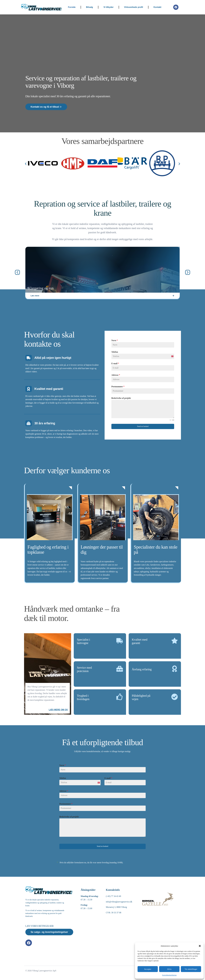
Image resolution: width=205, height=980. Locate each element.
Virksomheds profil (134, 7)
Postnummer (66, 804)
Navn (62, 765)
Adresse (64, 791)
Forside (72, 7)
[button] (200, 946)
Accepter (148, 969)
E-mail (108, 778)
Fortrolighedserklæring (169, 975)
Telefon (63, 778)
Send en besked (102, 846)
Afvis (169, 969)
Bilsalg (89, 7)
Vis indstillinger (191, 969)
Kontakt (157, 7)
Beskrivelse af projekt (69, 817)
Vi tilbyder (108, 7)
